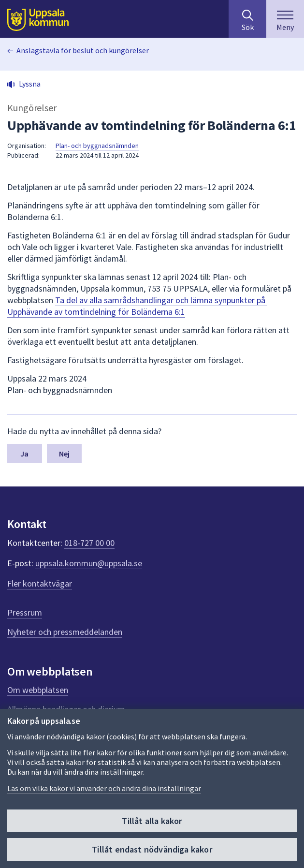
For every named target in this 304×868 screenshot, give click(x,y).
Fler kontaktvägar (40, 583)
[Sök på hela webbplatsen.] (247, 19)
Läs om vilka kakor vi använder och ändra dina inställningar (104, 788)
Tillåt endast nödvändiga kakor (152, 849)
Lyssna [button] (30, 84)
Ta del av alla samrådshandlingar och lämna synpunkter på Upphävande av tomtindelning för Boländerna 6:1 (137, 306)
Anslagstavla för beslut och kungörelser (83, 50)
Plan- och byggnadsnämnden (97, 146)
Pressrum (25, 612)
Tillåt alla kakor (152, 821)
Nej (64, 454)
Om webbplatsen (38, 690)
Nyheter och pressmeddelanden (65, 632)
